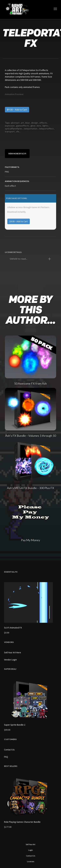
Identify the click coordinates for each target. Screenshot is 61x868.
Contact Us (9, 750)
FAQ (6, 757)
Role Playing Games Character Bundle (22, 822)
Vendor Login (10, 660)
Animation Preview (14, 94)
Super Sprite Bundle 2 (15, 725)
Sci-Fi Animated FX (13, 628)
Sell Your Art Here (13, 652)
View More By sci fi (17, 154)
